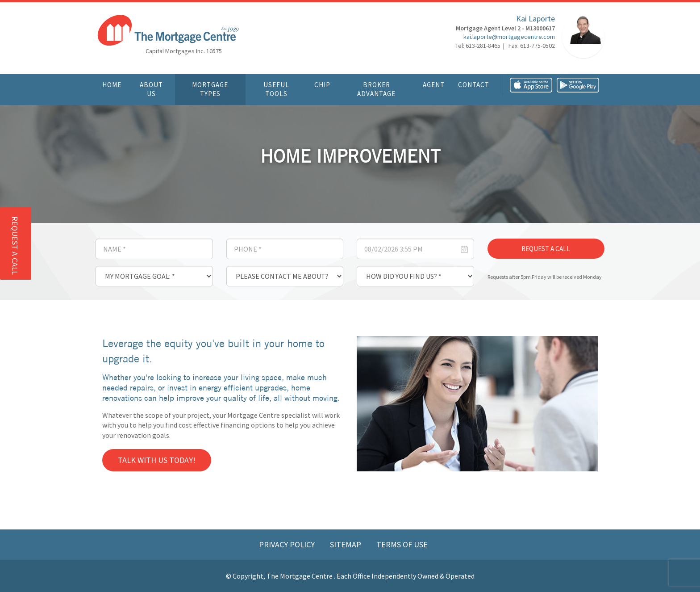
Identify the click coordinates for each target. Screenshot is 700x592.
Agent (434, 85)
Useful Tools (276, 89)
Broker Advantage (376, 89)
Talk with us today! (157, 460)
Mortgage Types (210, 89)
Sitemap (346, 544)
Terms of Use (402, 544)
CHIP (322, 85)
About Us (151, 89)
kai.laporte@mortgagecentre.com (509, 38)
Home (112, 85)
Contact (474, 85)
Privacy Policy (288, 544)
